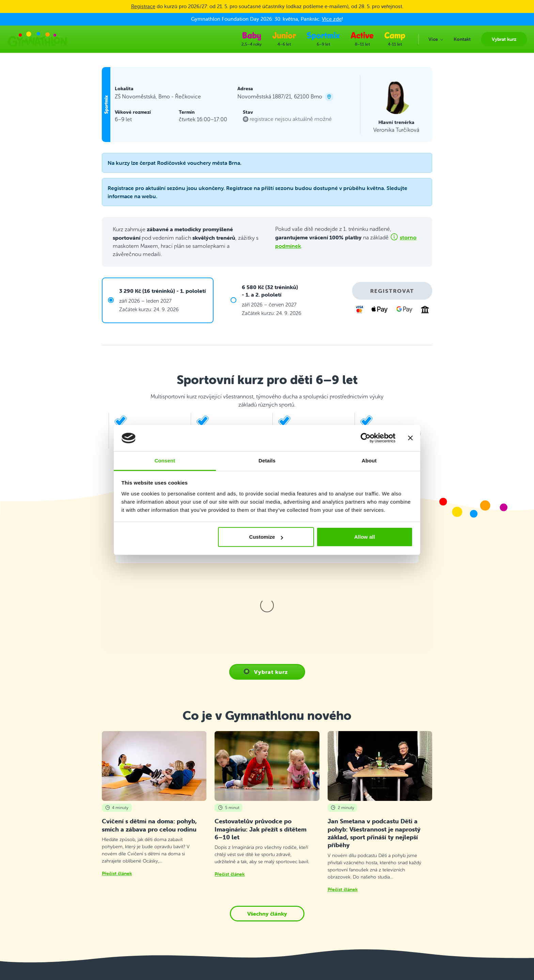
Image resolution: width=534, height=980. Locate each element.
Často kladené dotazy (192, 884)
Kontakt (177, 875)
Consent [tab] (165, 461)
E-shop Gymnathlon (191, 925)
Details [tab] (267, 461)
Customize (266, 537)
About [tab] (369, 461)
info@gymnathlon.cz (64, 908)
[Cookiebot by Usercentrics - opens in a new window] (366, 438)
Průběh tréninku (186, 892)
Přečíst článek (117, 743)
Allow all (365, 537)
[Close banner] (410, 438)
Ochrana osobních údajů (195, 916)
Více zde (332, 19)
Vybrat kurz (181, 867)
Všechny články (267, 783)
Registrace (143, 6)
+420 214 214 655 (62, 887)
